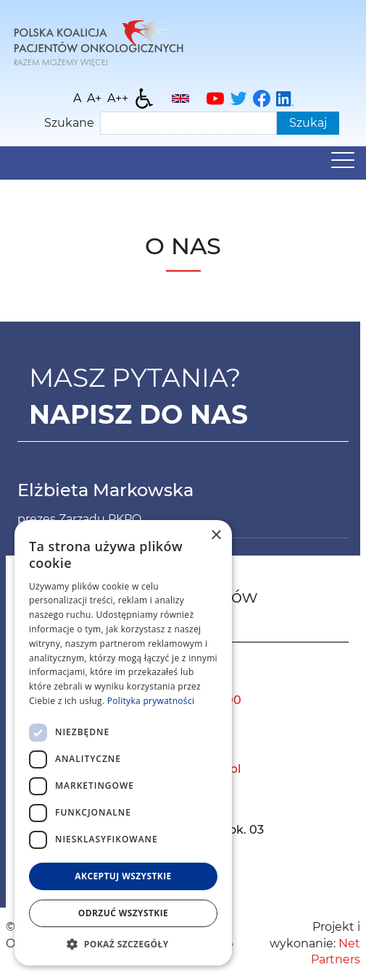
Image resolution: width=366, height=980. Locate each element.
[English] (180, 99)
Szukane (69, 123)
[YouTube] (215, 99)
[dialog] (123, 743)
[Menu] (343, 164)
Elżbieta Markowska (105, 490)
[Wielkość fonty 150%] (94, 99)
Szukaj (308, 123)
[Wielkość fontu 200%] (118, 99)
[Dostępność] (144, 99)
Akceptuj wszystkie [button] (123, 876)
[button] (123, 944)
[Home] (99, 42)
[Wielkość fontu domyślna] (77, 99)
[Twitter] (238, 99)
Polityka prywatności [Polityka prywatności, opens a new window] (151, 701)
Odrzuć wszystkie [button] (123, 913)
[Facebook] (262, 99)
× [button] (216, 536)
